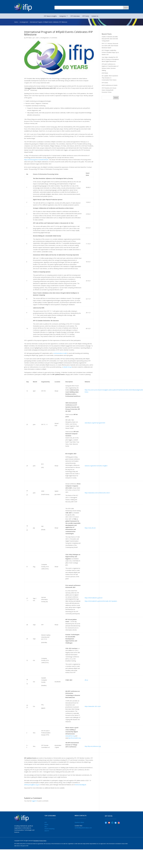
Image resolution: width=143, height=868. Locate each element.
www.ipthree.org (70, 736)
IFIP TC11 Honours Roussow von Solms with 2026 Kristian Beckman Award (110, 46)
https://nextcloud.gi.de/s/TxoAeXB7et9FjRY (36, 160)
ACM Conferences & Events (110, 85)
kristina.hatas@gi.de (81, 785)
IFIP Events (105, 83)
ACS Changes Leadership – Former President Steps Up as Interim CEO (110, 52)
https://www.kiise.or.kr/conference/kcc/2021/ (97, 493)
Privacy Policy (43, 841)
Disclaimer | (36, 841)
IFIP (46, 822)
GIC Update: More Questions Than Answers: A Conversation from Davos (110, 78)
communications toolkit (60, 353)
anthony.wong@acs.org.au (32, 785)
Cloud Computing (49, 829)
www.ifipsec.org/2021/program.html (95, 423)
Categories (64, 16)
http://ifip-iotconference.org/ (93, 746)
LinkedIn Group (67, 367)
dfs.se (86, 680)
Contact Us (95, 16)
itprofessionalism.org (75, 738)
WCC (46, 827)
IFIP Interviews (75, 16)
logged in (34, 801)
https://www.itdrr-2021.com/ (93, 706)
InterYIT (47, 831)
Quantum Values (79, 822)
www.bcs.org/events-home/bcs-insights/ (96, 466)
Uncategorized (44, 38)
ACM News (105, 73)
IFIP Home (86, 16)
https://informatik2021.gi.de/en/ (94, 598)
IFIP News (29, 38)
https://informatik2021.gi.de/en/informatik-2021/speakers (101, 601)
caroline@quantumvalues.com (83, 828)
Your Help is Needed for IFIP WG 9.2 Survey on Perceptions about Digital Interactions (110, 59)
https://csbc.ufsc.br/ (90, 528)
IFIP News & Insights (50, 16)
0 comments (54, 38)
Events (46, 825)
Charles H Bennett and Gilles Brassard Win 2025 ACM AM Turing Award (110, 39)
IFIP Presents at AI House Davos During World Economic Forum (109, 90)
